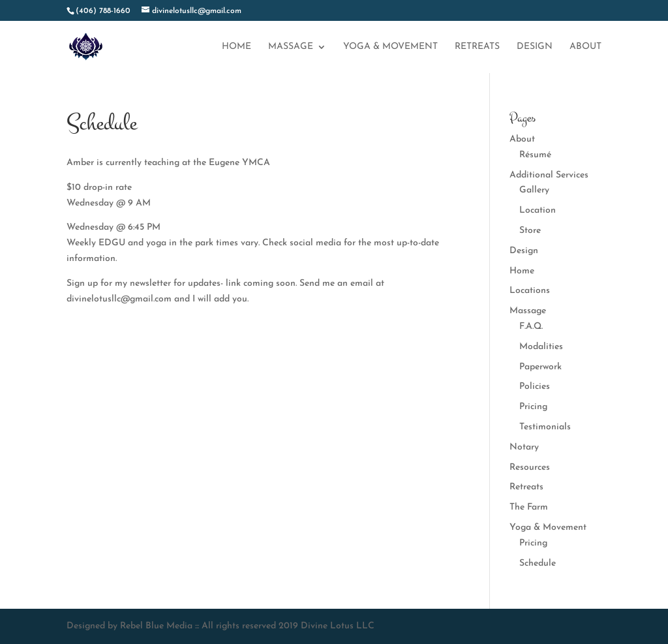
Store (530, 231)
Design (535, 47)
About (585, 47)
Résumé (535, 155)
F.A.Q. (531, 327)
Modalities (541, 347)
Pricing (533, 407)
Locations (530, 291)
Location (538, 210)
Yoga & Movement (390, 47)
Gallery (534, 190)
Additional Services (549, 175)
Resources (530, 468)
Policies (535, 387)
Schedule (538, 563)
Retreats (477, 47)
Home (236, 47)
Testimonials (545, 427)
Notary (524, 447)
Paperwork (540, 367)
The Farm (529, 507)
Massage (291, 47)
